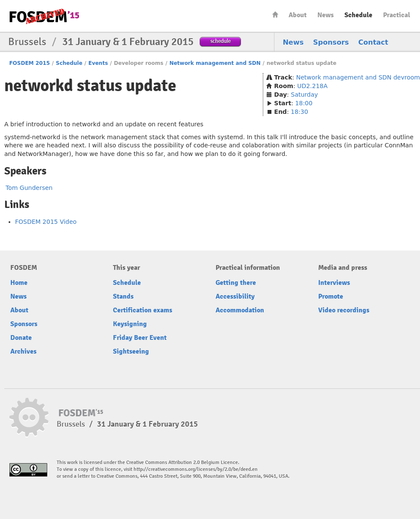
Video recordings (344, 310)
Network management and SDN (215, 63)
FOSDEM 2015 (29, 63)
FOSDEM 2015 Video (46, 222)
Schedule (358, 15)
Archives (23, 351)
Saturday (304, 95)
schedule (221, 41)
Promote (331, 296)
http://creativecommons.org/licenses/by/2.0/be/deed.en (196, 469)
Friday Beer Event (140, 338)
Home (275, 14)
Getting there (236, 283)
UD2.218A (312, 86)
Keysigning (130, 324)
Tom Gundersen (29, 188)
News (326, 15)
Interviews (334, 283)
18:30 (299, 112)
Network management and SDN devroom (358, 77)
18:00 (304, 103)
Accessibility (235, 296)
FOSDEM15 (44, 16)
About (298, 15)
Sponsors (331, 42)
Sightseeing (131, 351)
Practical (397, 15)
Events (98, 63)
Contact (373, 42)
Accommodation (240, 310)
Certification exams (143, 310)
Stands (123, 296)
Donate (21, 338)
